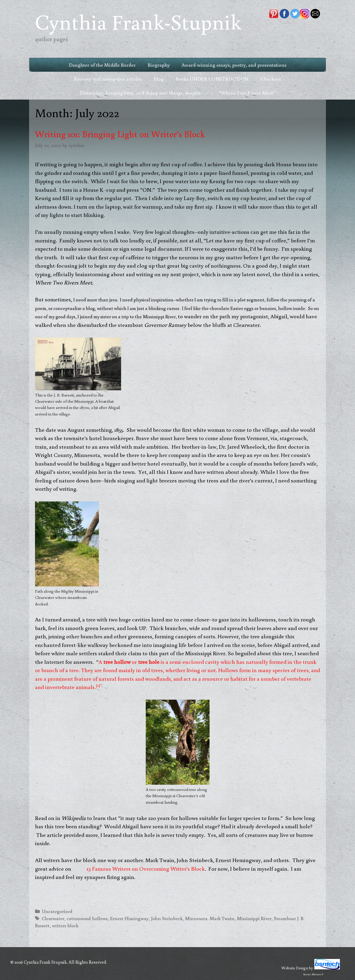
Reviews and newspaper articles (108, 79)
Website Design (295, 968)
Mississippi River (254, 918)
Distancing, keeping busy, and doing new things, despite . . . (143, 93)
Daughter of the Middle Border (102, 65)
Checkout (271, 79)
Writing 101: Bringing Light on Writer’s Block (120, 134)
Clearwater (53, 918)
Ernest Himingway (129, 918)
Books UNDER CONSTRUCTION (212, 79)
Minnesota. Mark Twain (210, 918)
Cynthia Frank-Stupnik (138, 21)
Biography (159, 65)
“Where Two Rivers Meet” (247, 93)
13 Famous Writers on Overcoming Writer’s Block (146, 868)
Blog (159, 79)
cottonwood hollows (87, 918)
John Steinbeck (167, 918)
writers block (65, 925)
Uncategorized (57, 911)
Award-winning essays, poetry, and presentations (234, 65)
